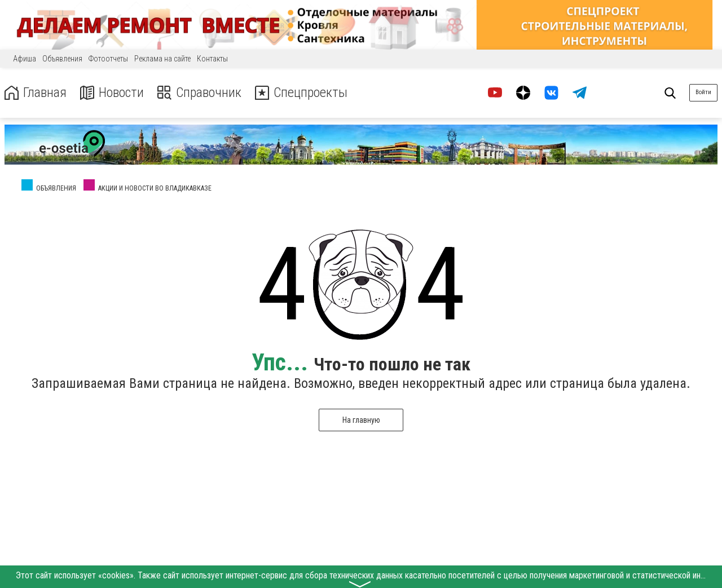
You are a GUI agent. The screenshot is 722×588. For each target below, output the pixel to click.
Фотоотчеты (108, 59)
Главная (36, 93)
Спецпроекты (301, 93)
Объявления (62, 59)
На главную (361, 420)
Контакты (212, 59)
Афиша (25, 59)
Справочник (199, 93)
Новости (112, 93)
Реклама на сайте (162, 59)
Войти (703, 92)
